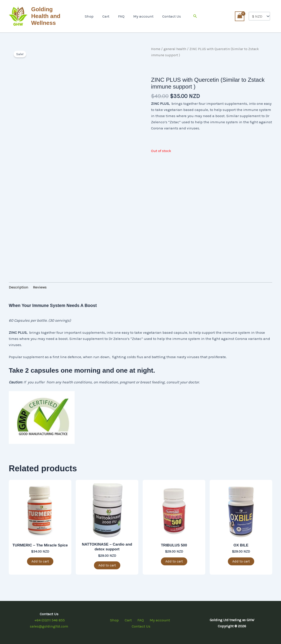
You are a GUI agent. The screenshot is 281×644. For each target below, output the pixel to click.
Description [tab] (19, 286)
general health (175, 47)
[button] (192, 15)
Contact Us (169, 15)
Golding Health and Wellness (51, 15)
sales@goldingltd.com (49, 624)
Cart (107, 15)
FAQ (121, 15)
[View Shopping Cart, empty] (240, 15)
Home (156, 47)
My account (142, 15)
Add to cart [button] (40, 560)
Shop (92, 15)
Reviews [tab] (40, 286)
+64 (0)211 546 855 (49, 618)
